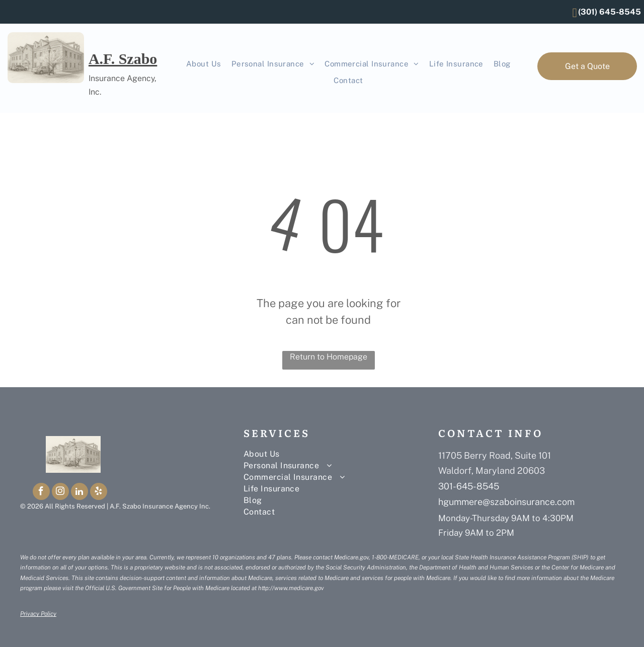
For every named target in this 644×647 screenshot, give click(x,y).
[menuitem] (204, 64)
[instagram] (60, 493)
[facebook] (41, 493)
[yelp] (99, 493)
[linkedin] (79, 493)
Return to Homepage (329, 357)
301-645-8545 (469, 486)
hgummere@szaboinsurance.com (506, 502)
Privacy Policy (38, 614)
